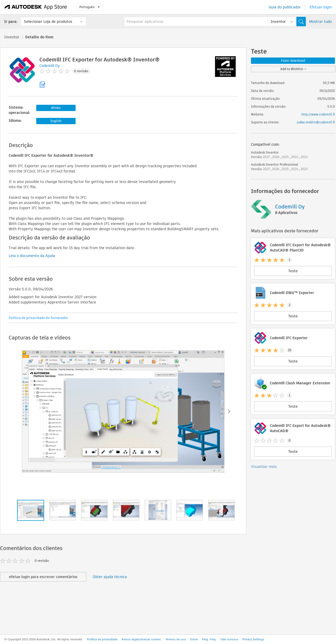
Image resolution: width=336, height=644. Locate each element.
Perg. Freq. (209, 639)
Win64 (56, 108)
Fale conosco (229, 639)
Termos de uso (176, 639)
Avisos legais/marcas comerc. (142, 639)
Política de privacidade (102, 639)
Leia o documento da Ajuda (32, 256)
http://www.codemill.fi (318, 114)
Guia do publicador (285, 7)
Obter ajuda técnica (110, 577)
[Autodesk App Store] (36, 7)
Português (90, 7)
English (56, 121)
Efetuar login (321, 7)
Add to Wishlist (293, 69)
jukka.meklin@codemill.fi (316, 122)
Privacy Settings (253, 639)
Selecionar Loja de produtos (48, 22)
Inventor (12, 37)
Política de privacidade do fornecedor (38, 318)
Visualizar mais (264, 467)
